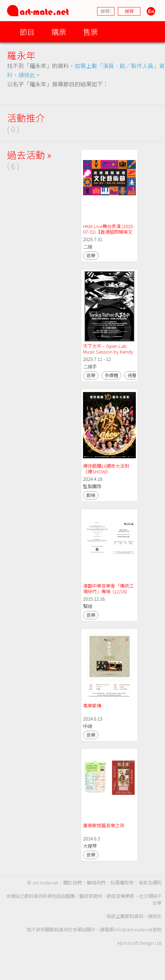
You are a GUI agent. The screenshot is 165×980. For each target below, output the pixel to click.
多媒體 (111, 375)
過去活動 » (29, 155)
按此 (157, 916)
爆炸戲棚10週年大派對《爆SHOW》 (106, 469)
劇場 (91, 495)
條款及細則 (150, 883)
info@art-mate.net (133, 929)
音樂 (91, 255)
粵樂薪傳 (92, 706)
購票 (59, 32)
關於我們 (72, 883)
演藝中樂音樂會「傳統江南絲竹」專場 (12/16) (108, 589)
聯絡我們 (96, 883)
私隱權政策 (122, 883)
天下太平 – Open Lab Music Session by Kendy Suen (109, 352)
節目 (27, 32)
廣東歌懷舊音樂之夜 (104, 825)
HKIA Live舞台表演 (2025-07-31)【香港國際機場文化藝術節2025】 (109, 232)
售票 (90, 32)
